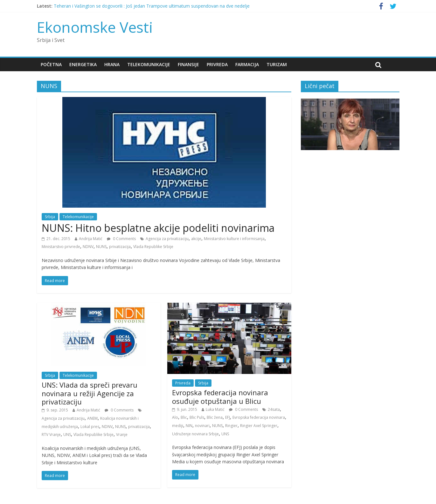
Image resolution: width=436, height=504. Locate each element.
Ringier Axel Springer (259, 426)
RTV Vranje (51, 435)
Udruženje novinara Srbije (195, 434)
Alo (175, 417)
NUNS (101, 247)
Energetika (83, 64)
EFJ (228, 417)
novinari (202, 426)
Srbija (50, 217)
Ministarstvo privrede (61, 247)
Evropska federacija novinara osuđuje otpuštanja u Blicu (220, 397)
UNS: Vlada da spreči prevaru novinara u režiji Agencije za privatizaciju (90, 393)
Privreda (217, 64)
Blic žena (215, 417)
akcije (196, 239)
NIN (189, 426)
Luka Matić (215, 409)
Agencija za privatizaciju (167, 239)
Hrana (112, 64)
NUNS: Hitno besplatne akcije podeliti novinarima (158, 228)
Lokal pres (90, 427)
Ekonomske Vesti (95, 27)
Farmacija (247, 64)
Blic (184, 417)
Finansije (188, 64)
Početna (51, 64)
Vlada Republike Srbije (153, 247)
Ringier (231, 426)
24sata (274, 409)
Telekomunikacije (149, 64)
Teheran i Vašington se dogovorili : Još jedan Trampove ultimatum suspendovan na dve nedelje (152, 6)
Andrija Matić (91, 239)
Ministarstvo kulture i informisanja (234, 239)
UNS (67, 435)
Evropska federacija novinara (259, 417)
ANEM (92, 418)
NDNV (88, 247)
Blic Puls (197, 417)
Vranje (122, 435)
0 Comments (121, 239)
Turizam (277, 64)
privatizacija (120, 247)
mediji (178, 426)
